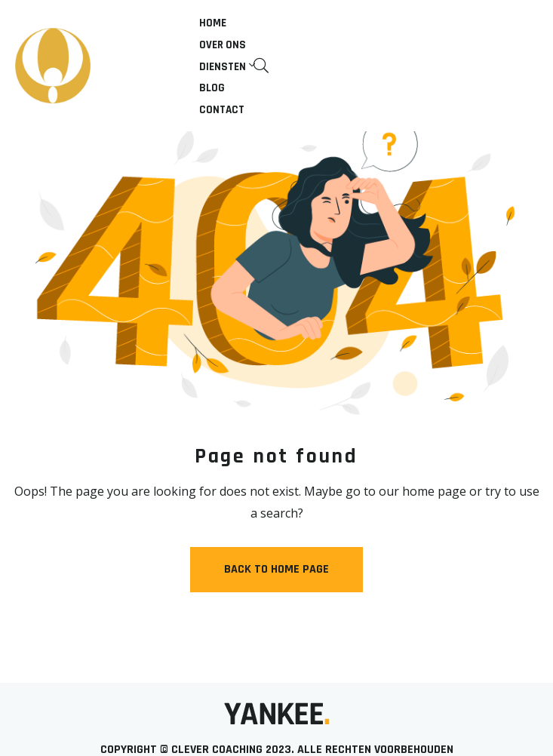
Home (213, 23)
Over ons (223, 45)
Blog (212, 88)
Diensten (223, 67)
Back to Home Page (276, 569)
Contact (222, 110)
